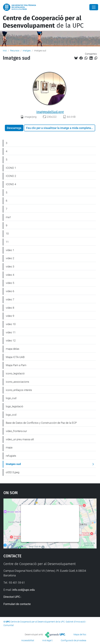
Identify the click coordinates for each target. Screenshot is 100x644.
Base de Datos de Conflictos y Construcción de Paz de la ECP (41, 423)
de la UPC (43, 22)
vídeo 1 (10, 250)
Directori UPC (12, 597)
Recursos (15, 51)
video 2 (10, 258)
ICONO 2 (11, 176)
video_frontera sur (16, 431)
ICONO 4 (11, 184)
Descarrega (14, 128)
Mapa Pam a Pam (16, 365)
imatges (27, 51)
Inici (5, 51)
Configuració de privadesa (74, 640)
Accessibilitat (28, 640)
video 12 (11, 341)
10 (7, 234)
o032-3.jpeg (13, 472)
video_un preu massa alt (20, 439)
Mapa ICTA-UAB (15, 357)
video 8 (10, 308)
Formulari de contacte (17, 604)
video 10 (11, 324)
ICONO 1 (11, 168)
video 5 (10, 283)
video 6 (10, 291)
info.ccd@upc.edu (24, 590)
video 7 (10, 299)
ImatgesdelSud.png (50, 112)
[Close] (94, 7)
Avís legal (47, 640)
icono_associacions (17, 382)
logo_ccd (11, 415)
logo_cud (11, 398)
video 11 (11, 332)
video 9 (10, 316)
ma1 (8, 217)
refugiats (11, 456)
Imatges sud (13, 464)
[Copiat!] (96, 58)
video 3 (10, 266)
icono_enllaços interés (19, 390)
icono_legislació (15, 373)
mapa (9, 447)
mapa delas (13, 349)
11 (7, 242)
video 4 (10, 275)
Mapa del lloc (80, 634)
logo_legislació (14, 406)
